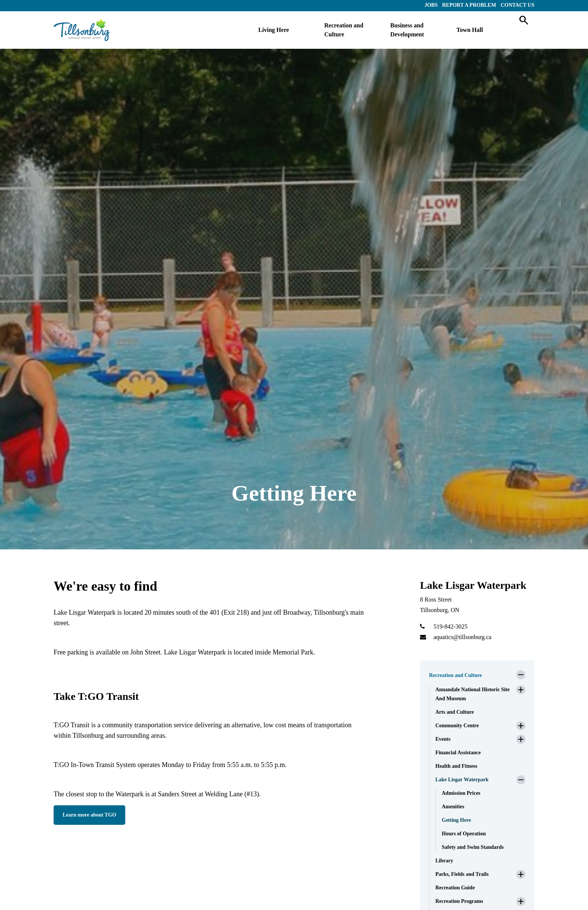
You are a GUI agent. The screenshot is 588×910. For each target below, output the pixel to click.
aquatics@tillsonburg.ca (462, 637)
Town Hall (470, 30)
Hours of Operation (464, 834)
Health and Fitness (456, 766)
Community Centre (457, 726)
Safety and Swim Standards (473, 847)
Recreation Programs (459, 901)
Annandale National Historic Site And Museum (472, 694)
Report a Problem (469, 5)
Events (443, 739)
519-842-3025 (451, 626)
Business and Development (407, 30)
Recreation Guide (455, 888)
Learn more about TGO (89, 815)
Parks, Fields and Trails (462, 874)
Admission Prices (461, 793)
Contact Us (517, 5)
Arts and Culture (454, 712)
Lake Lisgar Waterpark (462, 780)
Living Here (274, 30)
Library (444, 861)
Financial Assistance (458, 753)
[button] (521, 675)
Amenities (453, 807)
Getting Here (456, 820)
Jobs (431, 5)
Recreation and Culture (344, 30)
